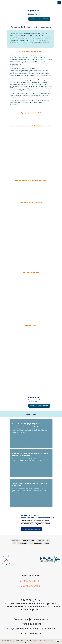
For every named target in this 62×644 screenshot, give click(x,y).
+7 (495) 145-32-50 (30, 582)
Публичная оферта (31, 624)
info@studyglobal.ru (30, 586)
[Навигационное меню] (59, 3)
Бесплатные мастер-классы (28, 541)
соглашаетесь (37, 641)
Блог (49, 541)
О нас (13, 544)
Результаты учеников (22, 544)
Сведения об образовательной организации (31, 629)
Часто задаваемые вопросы (36, 544)
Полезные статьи (41, 541)
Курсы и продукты (15, 541)
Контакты (47, 544)
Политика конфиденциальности (31, 620)
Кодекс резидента (31, 634)
